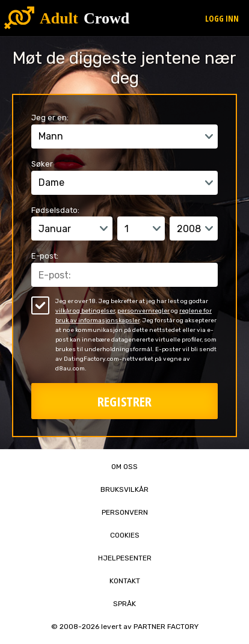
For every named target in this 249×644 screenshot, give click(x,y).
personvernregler (143, 311)
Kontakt (125, 581)
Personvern (125, 512)
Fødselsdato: (55, 210)
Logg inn (222, 18)
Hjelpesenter (125, 558)
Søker (42, 164)
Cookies (125, 535)
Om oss (124, 467)
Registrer (124, 401)
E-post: (45, 256)
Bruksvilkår (124, 489)
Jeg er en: (50, 118)
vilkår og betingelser (85, 311)
